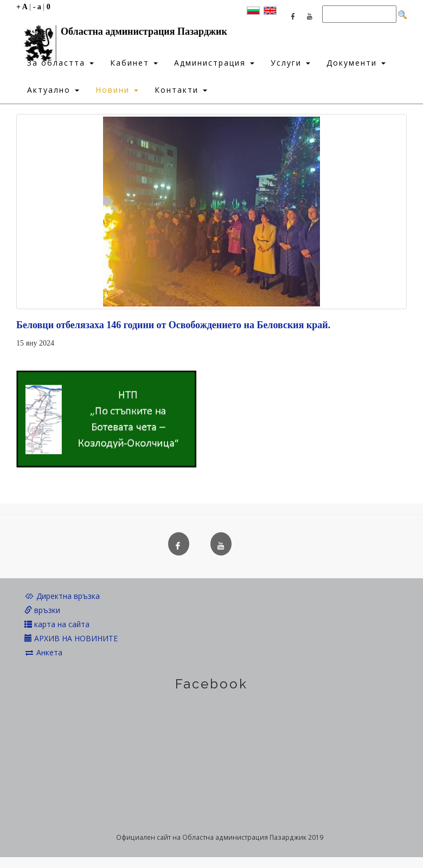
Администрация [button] (214, 63)
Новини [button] (117, 90)
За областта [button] (60, 63)
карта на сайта (57, 624)
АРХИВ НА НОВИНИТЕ (71, 638)
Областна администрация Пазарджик (122, 34)
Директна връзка (62, 596)
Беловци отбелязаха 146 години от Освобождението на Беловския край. (173, 325)
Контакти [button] (181, 90)
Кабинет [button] (134, 63)
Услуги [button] (290, 63)
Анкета (43, 652)
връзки (42, 610)
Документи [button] (356, 63)
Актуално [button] (53, 90)
